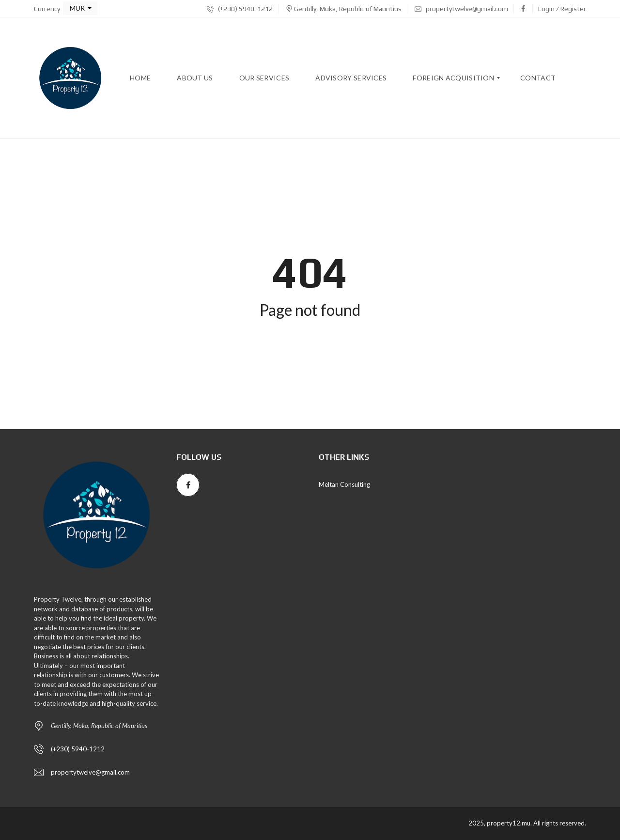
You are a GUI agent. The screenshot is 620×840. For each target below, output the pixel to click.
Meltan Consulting (344, 484)
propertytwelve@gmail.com (461, 9)
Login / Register (562, 9)
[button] (80, 8)
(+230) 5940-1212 (240, 9)
